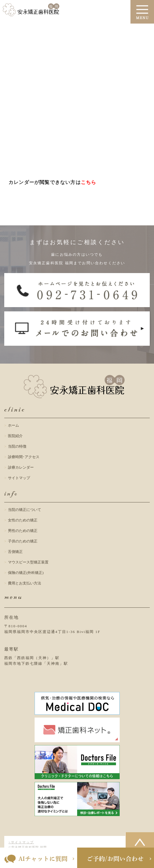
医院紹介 (15, 436)
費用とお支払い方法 (25, 583)
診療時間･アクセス (24, 457)
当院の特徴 (17, 446)
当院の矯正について (25, 510)
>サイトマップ (21, 842)
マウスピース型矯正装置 (28, 562)
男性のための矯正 (23, 531)
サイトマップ (19, 478)
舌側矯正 (15, 552)
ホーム (13, 425)
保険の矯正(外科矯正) (26, 573)
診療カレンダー (21, 467)
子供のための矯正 (23, 541)
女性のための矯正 (23, 520)
